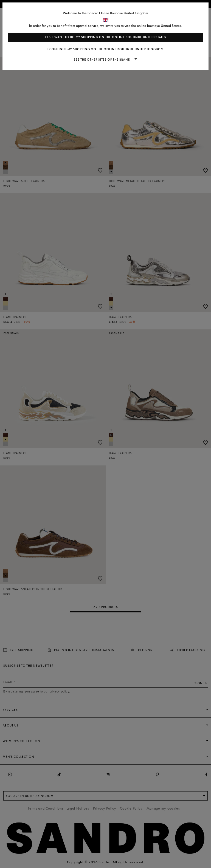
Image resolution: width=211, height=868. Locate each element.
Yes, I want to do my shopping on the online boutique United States (105, 37)
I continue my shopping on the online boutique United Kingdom (105, 49)
